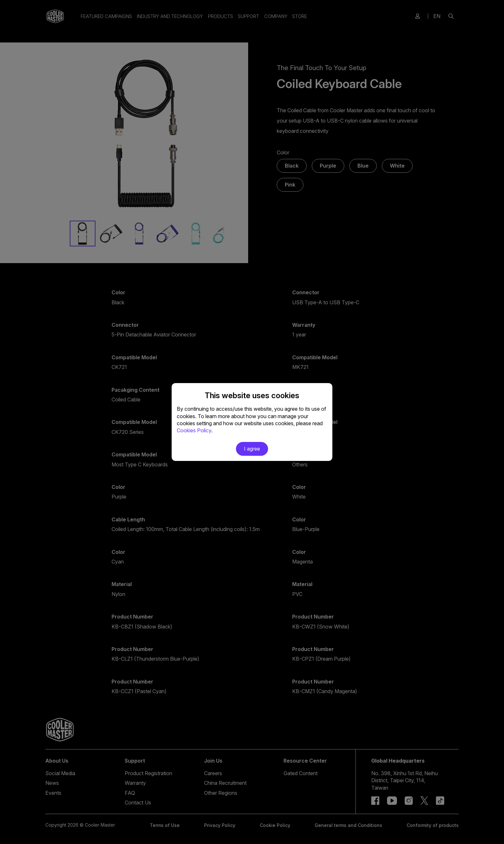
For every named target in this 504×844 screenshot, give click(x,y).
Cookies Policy (194, 430)
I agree (252, 449)
